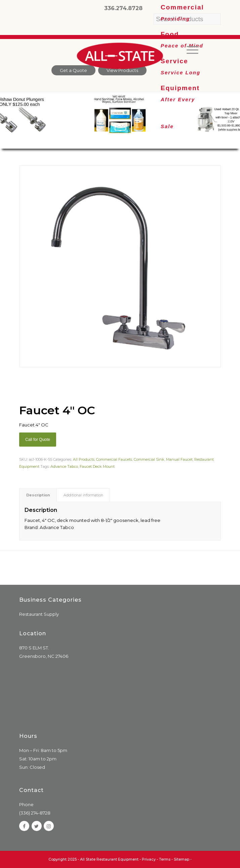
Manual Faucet (179, 459)
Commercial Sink (149, 459)
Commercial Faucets (114, 459)
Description (38, 495)
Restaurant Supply (39, 614)
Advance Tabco (64, 466)
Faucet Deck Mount (97, 466)
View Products (122, 70)
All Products (84, 459)
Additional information (83, 495)
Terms (165, 859)
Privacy (149, 859)
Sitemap (182, 859)
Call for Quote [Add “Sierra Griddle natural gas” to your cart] (38, 440)
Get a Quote (73, 70)
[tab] (38, 495)
